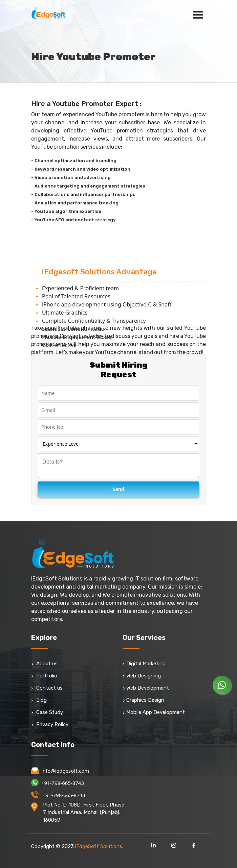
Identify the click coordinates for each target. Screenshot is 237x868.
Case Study (47, 712)
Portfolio (44, 676)
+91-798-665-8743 (58, 783)
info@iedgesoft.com (60, 771)
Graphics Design (143, 700)
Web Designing (142, 676)
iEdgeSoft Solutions (99, 846)
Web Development (146, 688)
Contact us (47, 688)
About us (44, 664)
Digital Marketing (144, 664)
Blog (39, 700)
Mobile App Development (154, 712)
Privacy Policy (50, 724)
